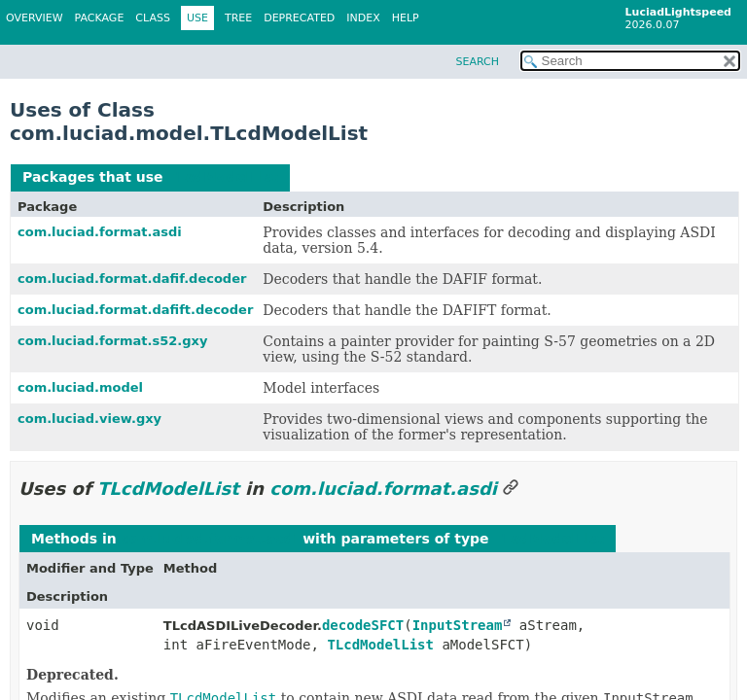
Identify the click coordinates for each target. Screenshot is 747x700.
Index (363, 18)
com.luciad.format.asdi (100, 232)
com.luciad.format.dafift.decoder (135, 310)
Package (100, 18)
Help (406, 18)
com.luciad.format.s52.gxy (112, 341)
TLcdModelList (222, 177)
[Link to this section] (511, 489)
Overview (35, 18)
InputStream (458, 625)
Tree (238, 18)
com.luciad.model (80, 387)
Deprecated (299, 18)
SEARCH (477, 62)
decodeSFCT (363, 625)
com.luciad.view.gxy (89, 419)
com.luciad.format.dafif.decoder (132, 279)
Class (153, 18)
